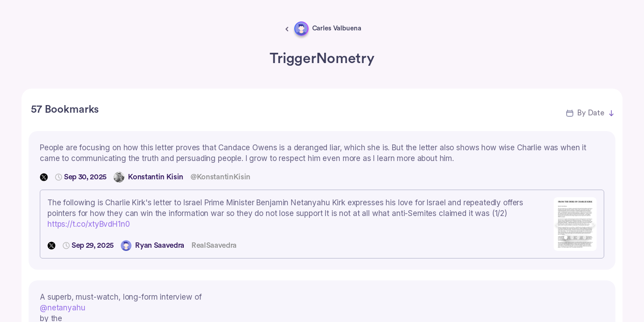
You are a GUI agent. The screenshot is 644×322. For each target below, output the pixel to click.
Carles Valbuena (337, 28)
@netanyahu (63, 308)
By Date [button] (591, 113)
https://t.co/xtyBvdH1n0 (89, 224)
